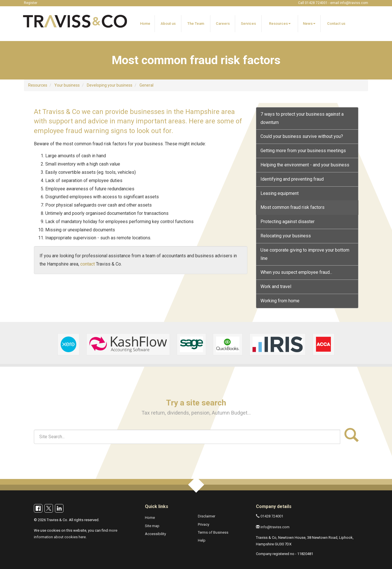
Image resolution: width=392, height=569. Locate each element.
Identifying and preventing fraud (292, 179)
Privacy (204, 524)
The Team (196, 24)
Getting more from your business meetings (303, 151)
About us (168, 24)
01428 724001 (270, 516)
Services (248, 24)
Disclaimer (207, 516)
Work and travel (276, 286)
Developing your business (110, 85)
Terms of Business (213, 532)
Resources (280, 24)
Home (145, 24)
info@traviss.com (354, 3)
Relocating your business (286, 236)
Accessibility (155, 534)
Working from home (280, 301)
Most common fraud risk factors (293, 207)
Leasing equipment (280, 193)
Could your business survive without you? (302, 136)
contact (88, 264)
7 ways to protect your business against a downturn (302, 118)
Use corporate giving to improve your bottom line (305, 254)
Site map (152, 526)
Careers (223, 24)
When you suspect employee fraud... (296, 272)
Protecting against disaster (288, 222)
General (146, 85)
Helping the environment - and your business (305, 165)
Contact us (336, 24)
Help (202, 540)
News (309, 24)
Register (31, 3)
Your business (67, 85)
